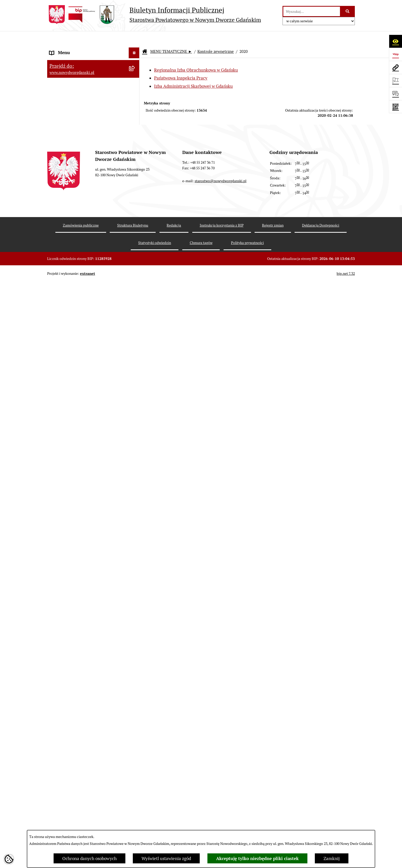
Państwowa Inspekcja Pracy (181, 64)
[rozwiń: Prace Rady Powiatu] (135, 120)
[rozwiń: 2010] (135, 645)
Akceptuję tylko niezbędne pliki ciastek (257, 859)
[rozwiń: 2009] (135, 660)
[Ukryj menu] (134, 38)
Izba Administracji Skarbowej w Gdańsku (193, 72)
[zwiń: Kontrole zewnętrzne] (135, 347)
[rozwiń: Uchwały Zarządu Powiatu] (135, 148)
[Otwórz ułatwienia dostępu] (395, 41)
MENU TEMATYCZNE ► (171, 37)
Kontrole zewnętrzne (216, 37)
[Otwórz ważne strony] (395, 80)
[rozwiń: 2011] (135, 631)
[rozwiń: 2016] (135, 560)
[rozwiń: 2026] (135, 362)
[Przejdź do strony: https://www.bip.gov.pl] (395, 54)
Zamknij (332, 859)
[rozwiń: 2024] (135, 390)
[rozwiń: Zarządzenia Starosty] (135, 162)
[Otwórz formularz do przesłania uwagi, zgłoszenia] (395, 94)
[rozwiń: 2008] (135, 674)
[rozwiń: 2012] (135, 617)
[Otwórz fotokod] (395, 107)
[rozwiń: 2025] (135, 376)
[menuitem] (93, 50)
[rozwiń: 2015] (135, 574)
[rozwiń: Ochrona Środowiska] (135, 319)
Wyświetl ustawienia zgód (166, 859)
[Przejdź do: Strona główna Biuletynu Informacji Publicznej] (145, 37)
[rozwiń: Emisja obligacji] (135, 105)
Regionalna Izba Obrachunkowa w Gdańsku (196, 56)
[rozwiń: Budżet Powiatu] (135, 91)
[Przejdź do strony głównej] (154, 15)
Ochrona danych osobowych (89, 859)
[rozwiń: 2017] (135, 546)
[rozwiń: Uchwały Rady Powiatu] (135, 134)
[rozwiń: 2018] (135, 531)
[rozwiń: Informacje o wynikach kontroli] (135, 688)
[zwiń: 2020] (135, 447)
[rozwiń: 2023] (135, 404)
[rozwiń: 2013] (135, 603)
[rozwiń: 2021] (135, 433)
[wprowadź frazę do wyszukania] (312, 11)
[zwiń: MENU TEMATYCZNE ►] (135, 62)
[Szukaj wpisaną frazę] (348, 11)
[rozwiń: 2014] (135, 588)
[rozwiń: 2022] (135, 419)
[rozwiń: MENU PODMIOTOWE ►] (135, 49)
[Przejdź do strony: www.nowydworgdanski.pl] (395, 67)
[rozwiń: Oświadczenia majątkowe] (135, 191)
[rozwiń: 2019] (135, 517)
